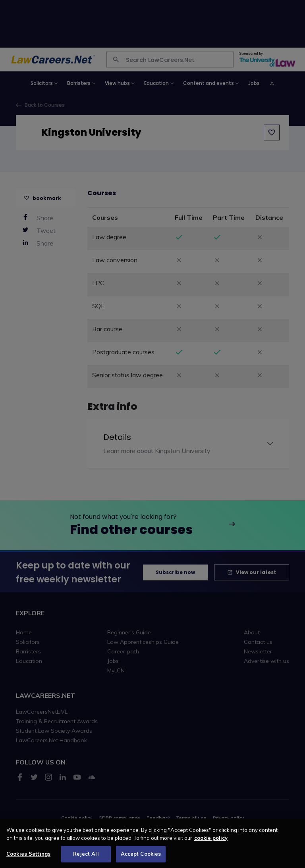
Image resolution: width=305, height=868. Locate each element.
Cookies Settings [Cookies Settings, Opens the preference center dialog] (28, 859)
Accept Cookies (141, 859)
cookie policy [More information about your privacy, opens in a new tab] (211, 843)
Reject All (86, 859)
